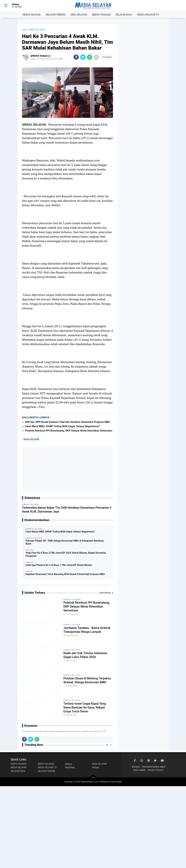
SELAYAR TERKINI (56, 14)
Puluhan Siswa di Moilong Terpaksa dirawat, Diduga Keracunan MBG (87, 680)
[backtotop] (93, 778)
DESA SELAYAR (79, 14)
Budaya (68, 764)
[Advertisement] (68, 469)
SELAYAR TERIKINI (47, 771)
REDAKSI (136, 767)
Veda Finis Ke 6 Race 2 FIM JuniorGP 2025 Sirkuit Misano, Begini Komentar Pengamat (66, 554)
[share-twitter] (83, 57)
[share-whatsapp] (90, 57)
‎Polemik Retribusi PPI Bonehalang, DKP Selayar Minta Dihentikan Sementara (69, 431)
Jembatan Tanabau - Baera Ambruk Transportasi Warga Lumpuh (87, 630)
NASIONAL (70, 767)
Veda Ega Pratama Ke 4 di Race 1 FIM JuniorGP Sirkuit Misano (59, 565)
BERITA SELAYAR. (46, 764)
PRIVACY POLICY (155, 770)
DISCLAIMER (139, 770)
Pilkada (96, 767)
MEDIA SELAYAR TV (148, 14)
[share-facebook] (76, 57)
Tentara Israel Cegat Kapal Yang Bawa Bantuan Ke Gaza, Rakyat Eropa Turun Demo (85, 707)
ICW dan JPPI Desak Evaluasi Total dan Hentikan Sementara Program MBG (68, 422)
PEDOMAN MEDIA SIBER (154, 767)
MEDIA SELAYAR (32, 14)
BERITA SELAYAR (73, 599)
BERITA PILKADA (101, 14)
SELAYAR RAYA (124, 14)
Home (25, 30)
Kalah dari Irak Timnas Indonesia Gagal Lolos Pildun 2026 (85, 655)
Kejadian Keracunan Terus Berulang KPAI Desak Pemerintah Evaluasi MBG (65, 574)
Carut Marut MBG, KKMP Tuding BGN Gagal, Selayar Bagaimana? (62, 426)
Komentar (107, 57)
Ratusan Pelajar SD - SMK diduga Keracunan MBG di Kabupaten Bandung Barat (65, 542)
